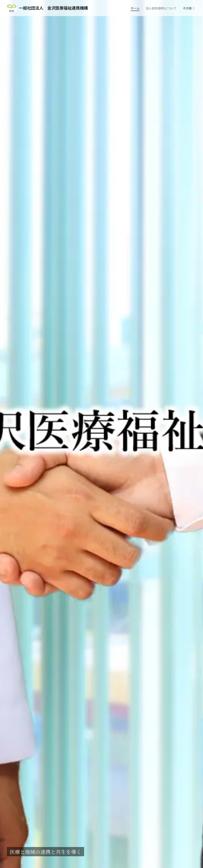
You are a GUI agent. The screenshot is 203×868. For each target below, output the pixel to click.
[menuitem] (136, 8)
